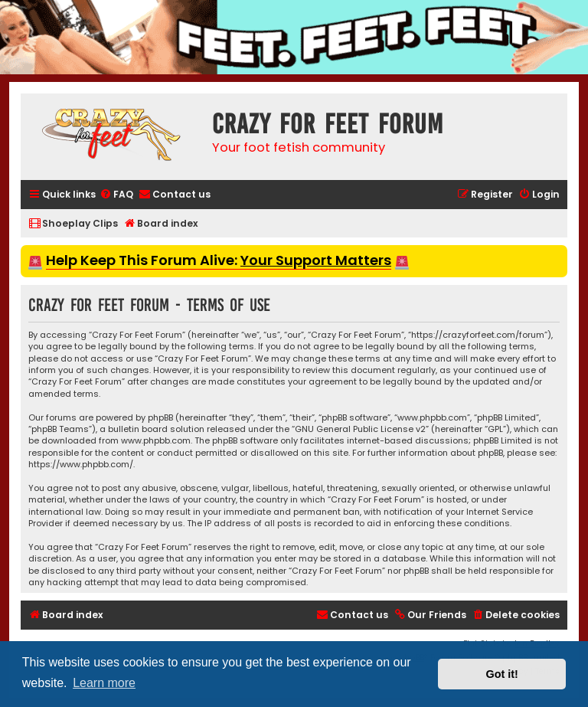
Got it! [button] (502, 674)
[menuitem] (116, 195)
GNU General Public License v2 (360, 429)
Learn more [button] (104, 683)
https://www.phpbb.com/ (81, 465)
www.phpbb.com (156, 441)
